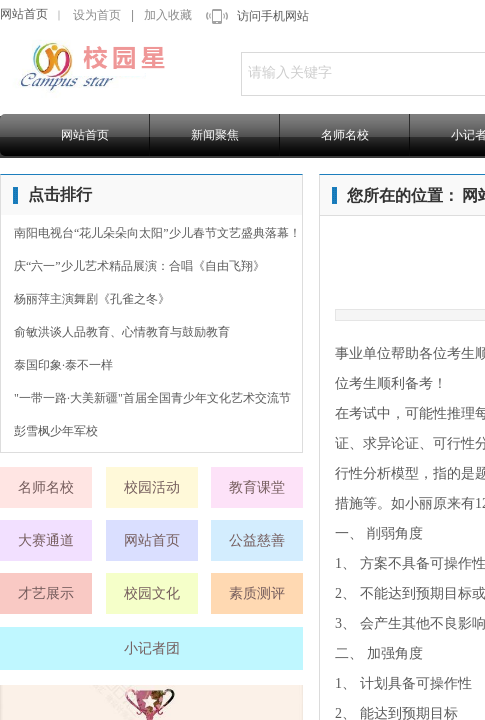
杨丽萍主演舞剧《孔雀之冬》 (92, 299)
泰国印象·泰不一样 (63, 365)
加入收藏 (168, 15)
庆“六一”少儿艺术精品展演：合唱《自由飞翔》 (139, 266)
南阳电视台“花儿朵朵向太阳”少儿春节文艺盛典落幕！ (157, 233)
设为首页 (97, 15)
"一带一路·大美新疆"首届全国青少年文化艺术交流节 (152, 398)
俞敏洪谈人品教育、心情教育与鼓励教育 (122, 332)
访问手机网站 (273, 16)
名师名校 (345, 135)
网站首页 (24, 14)
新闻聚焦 (215, 135)
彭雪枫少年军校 (56, 431)
